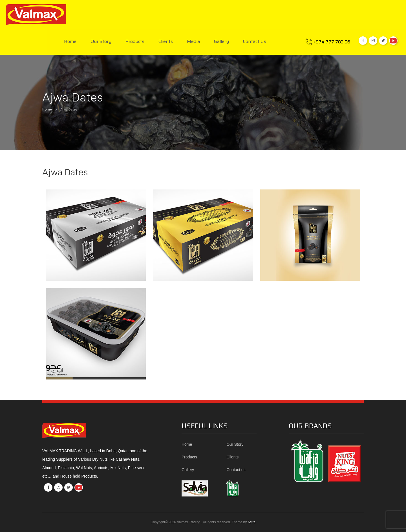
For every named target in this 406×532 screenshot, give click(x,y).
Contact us (255, 42)
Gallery (221, 42)
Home (70, 42)
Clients (166, 42)
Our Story (101, 42)
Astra (251, 522)
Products (135, 42)
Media (193, 42)
